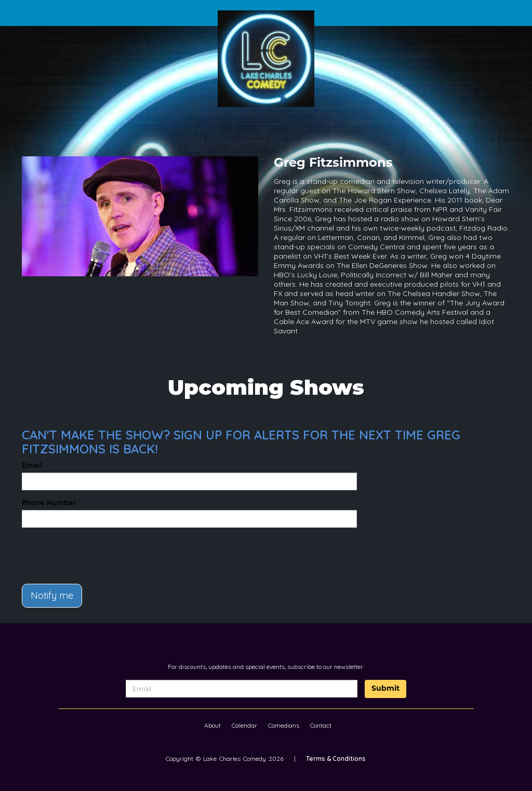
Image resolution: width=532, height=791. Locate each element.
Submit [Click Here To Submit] (385, 689)
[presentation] (83, 551)
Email (32, 465)
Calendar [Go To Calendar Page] (244, 725)
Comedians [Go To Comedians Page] (284, 725)
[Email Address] (242, 689)
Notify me (52, 595)
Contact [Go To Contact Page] (321, 725)
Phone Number (49, 503)
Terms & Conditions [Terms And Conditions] (336, 759)
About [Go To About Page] (212, 725)
